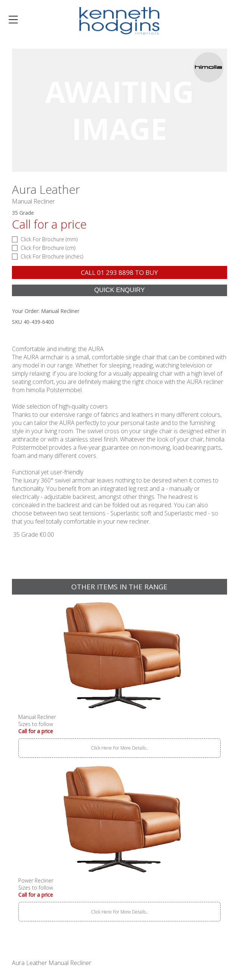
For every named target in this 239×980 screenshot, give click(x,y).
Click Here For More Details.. (119, 748)
